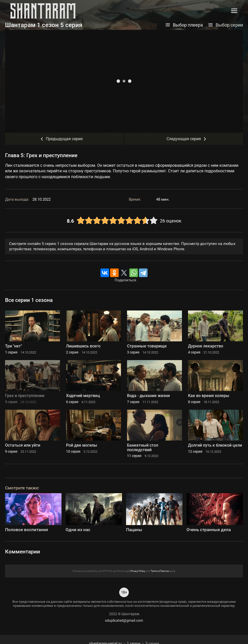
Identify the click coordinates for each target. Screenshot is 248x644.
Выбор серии (225, 25)
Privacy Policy (138, 571)
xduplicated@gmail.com (124, 620)
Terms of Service (160, 571)
